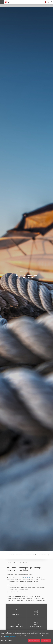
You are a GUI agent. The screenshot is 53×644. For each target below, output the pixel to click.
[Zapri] (51, 634)
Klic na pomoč (31, 555)
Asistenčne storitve (15, 555)
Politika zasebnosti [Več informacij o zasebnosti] (10, 639)
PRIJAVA (51, 2)
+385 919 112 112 (26, 578)
